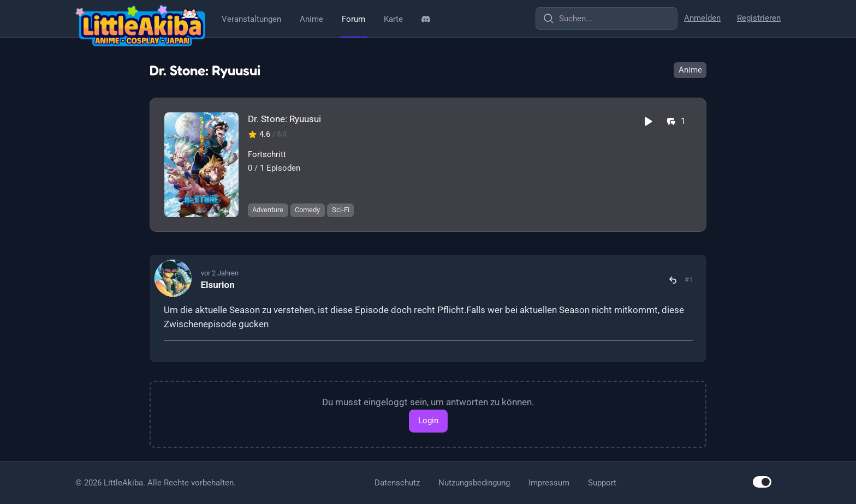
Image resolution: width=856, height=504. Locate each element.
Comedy (307, 210)
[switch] (762, 482)
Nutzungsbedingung (474, 483)
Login (428, 421)
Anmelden (702, 18)
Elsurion (218, 285)
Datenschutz (397, 483)
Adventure (268, 210)
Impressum (549, 483)
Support (602, 483)
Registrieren (759, 18)
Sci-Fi (341, 210)
